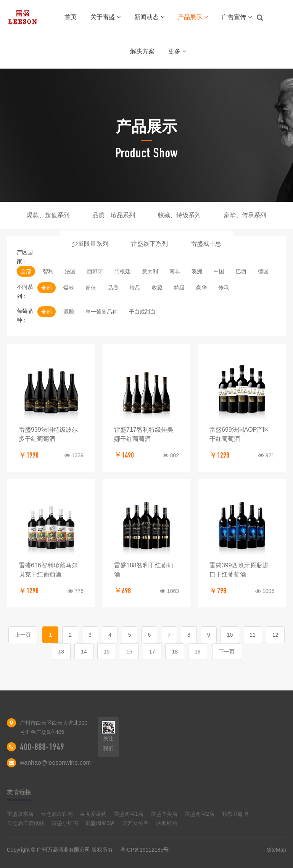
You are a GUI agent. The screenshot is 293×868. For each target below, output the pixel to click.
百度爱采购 (93, 814)
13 (61, 652)
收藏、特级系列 (179, 215)
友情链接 (19, 792)
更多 (177, 51)
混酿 (69, 312)
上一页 (23, 635)
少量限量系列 (90, 244)
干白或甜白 (142, 312)
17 (152, 652)
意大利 (150, 271)
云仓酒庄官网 (57, 814)
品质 (113, 288)
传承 (224, 288)
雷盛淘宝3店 (100, 823)
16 (129, 652)
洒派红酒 (167, 823)
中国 (219, 271)
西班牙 (95, 271)
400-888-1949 (42, 747)
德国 (263, 271)
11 (253, 635)
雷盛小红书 (65, 823)
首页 (71, 17)
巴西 (241, 271)
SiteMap (276, 850)
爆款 (69, 288)
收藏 (157, 288)
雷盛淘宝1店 (129, 814)
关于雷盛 (105, 17)
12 (275, 635)
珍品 (135, 288)
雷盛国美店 (164, 814)
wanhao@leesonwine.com (56, 763)
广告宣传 (237, 17)
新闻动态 (149, 17)
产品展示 (193, 17)
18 (175, 652)
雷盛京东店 (20, 814)
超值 (91, 288)
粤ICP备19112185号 (145, 850)
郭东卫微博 (235, 814)
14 (84, 652)
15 (107, 652)
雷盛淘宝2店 (200, 814)
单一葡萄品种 (101, 312)
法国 (70, 271)
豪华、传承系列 (245, 215)
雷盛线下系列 (150, 244)
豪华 (201, 288)
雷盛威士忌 (206, 244)
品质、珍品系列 (114, 215)
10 (230, 635)
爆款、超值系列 (48, 215)
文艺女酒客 (135, 823)
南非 (175, 271)
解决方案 (142, 51)
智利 (48, 271)
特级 (179, 288)
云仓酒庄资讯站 (26, 823)
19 (198, 652)
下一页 (227, 652)
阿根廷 (122, 271)
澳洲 (197, 271)
